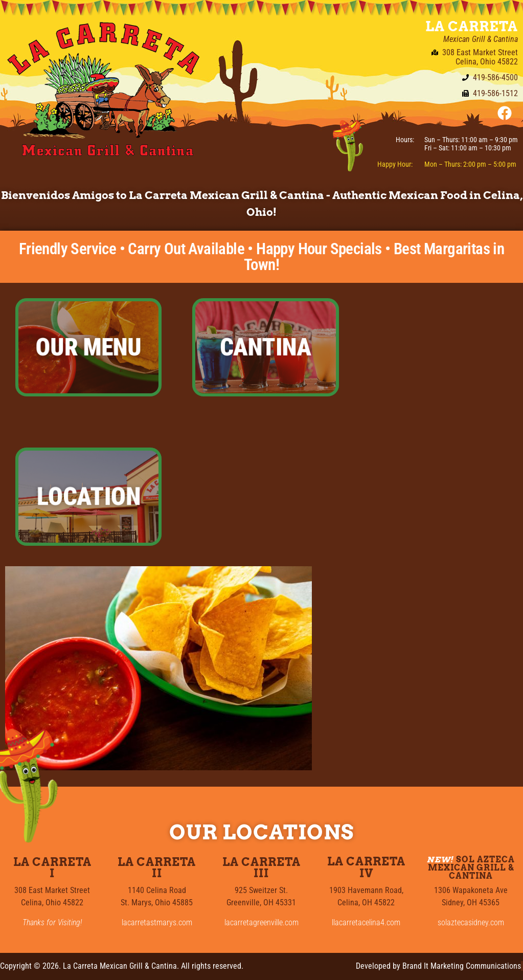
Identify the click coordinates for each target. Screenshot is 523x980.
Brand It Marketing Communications (462, 966)
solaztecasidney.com (471, 922)
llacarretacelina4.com (366, 922)
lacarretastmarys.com (157, 922)
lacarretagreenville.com (261, 922)
